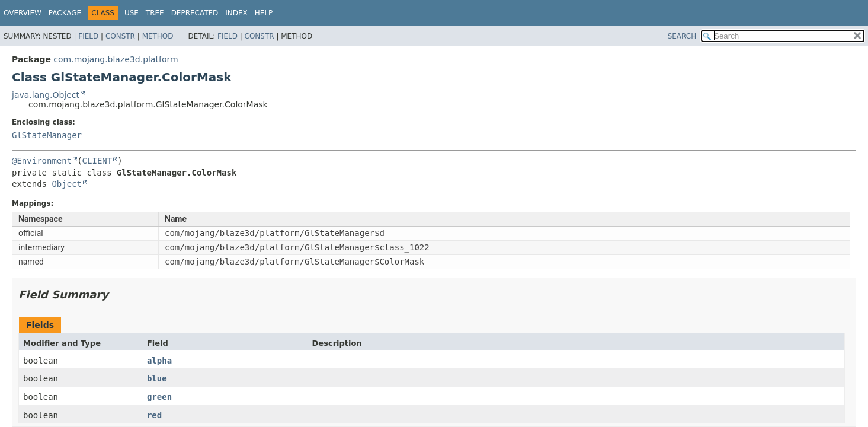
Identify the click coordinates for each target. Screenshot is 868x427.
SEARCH (682, 36)
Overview (23, 13)
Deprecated (195, 13)
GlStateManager (47, 135)
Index (236, 13)
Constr (120, 36)
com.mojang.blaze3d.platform (116, 59)
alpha (159, 361)
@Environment (42, 161)
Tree (155, 13)
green (159, 397)
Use (132, 13)
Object (67, 184)
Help (264, 13)
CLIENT (97, 161)
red (154, 415)
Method (158, 36)
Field (88, 36)
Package (65, 13)
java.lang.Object (46, 95)
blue (157, 378)
